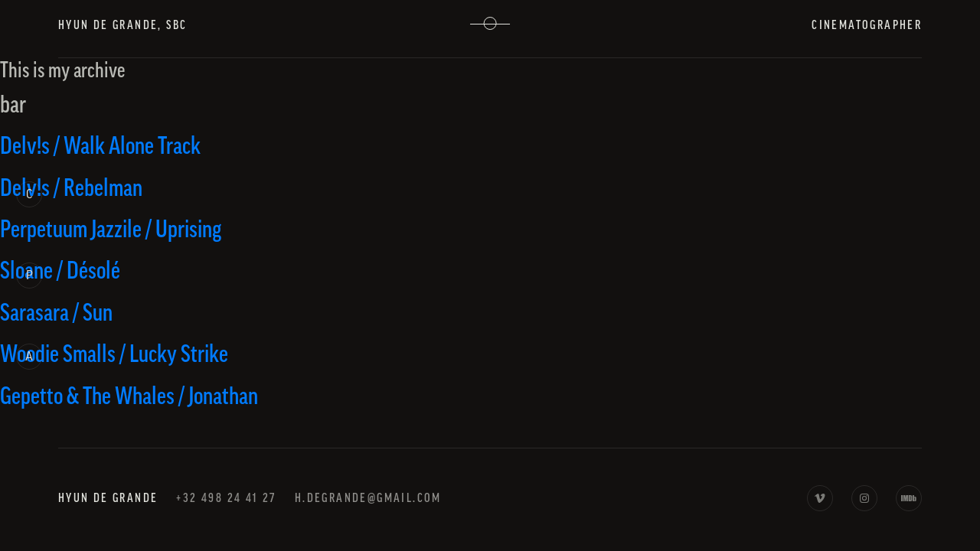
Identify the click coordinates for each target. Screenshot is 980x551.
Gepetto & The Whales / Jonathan (129, 396)
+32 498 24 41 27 (226, 498)
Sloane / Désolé (60, 271)
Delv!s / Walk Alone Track (100, 146)
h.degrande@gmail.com (368, 498)
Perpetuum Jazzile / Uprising (111, 230)
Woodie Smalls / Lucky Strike (114, 354)
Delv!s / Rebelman (71, 188)
